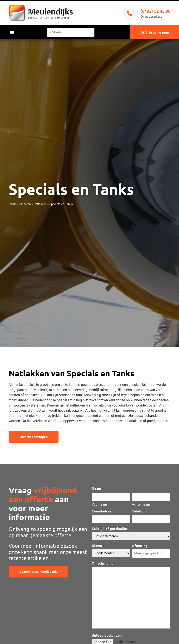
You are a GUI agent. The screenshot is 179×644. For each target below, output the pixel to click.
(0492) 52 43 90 (155, 11)
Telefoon (139, 511)
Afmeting (141, 545)
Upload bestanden (107, 635)
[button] (12, 32)
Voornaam (99, 504)
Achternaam (141, 504)
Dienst (98, 545)
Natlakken (40, 204)
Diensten (25, 204)
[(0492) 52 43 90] (130, 13)
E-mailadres (103, 511)
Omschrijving (104, 563)
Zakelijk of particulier (111, 528)
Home (13, 204)
